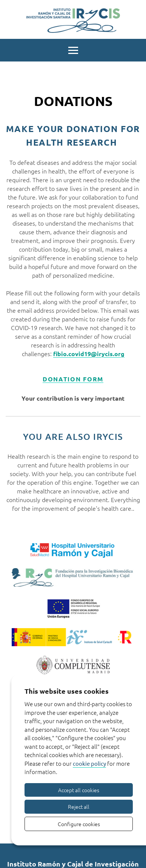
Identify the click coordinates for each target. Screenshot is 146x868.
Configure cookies (79, 824)
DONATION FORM (73, 379)
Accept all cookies (79, 790)
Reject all (79, 807)
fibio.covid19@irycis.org (89, 354)
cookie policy (89, 763)
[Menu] (73, 49)
